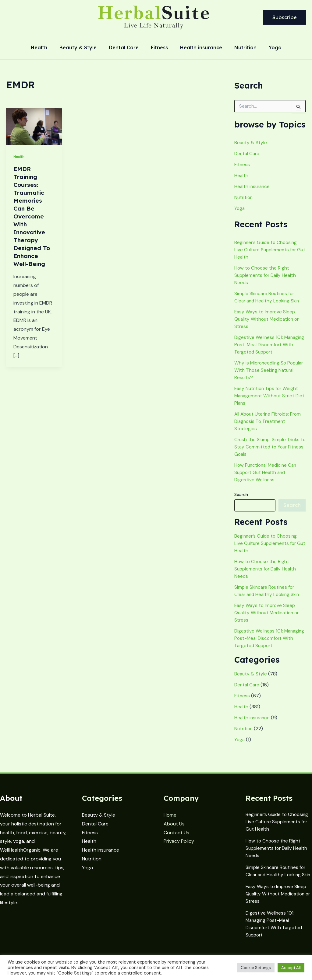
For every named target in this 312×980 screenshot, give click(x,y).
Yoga (268, 48)
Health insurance (199, 48)
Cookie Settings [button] (256, 968)
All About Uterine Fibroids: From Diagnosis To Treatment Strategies (269, 429)
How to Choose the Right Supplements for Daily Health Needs (266, 275)
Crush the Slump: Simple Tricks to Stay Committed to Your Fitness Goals (268, 454)
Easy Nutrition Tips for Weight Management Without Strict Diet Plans (268, 403)
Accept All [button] (291, 968)
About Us (174, 821)
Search (241, 502)
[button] (285, 18)
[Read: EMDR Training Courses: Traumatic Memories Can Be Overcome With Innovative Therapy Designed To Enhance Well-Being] (34, 126)
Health (46, 48)
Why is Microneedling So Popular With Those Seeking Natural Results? (265, 377)
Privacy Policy (179, 839)
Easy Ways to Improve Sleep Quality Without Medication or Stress (268, 319)
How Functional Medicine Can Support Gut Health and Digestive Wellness (267, 480)
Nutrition (241, 48)
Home (170, 813)
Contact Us (176, 830)
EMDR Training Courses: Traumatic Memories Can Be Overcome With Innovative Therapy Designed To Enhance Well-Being (32, 216)
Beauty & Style (83, 48)
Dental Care (126, 48)
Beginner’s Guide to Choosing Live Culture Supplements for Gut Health (267, 250)
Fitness (159, 48)
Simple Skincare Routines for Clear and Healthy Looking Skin (277, 870)
